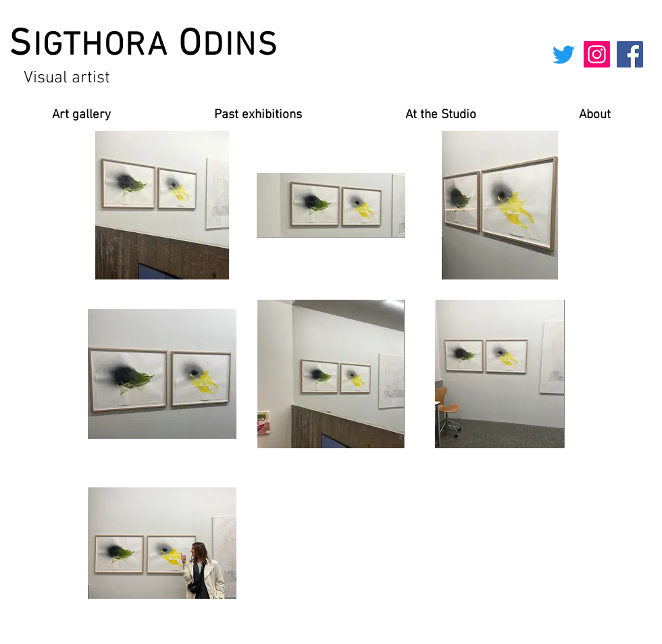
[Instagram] (597, 54)
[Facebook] (630, 54)
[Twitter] (564, 54)
